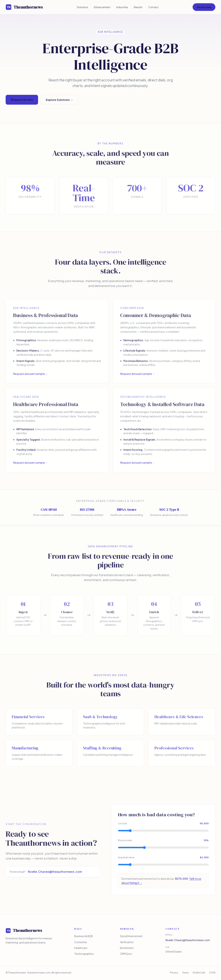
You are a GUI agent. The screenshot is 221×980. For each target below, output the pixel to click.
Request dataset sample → (30, 377)
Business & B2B (84, 936)
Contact (153, 7)
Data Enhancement (131, 936)
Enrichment (127, 948)
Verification (127, 942)
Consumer (81, 942)
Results (138, 7)
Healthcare (81, 948)
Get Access (204, 7)
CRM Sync (126, 954)
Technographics (84, 954)
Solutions (82, 7)
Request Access (22, 100)
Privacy (174, 973)
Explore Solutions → (59, 100)
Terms (186, 973)
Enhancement (102, 7)
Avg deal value (163, 859)
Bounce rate (163, 842)
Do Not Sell (199, 973)
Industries (122, 7)
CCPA (212, 973)
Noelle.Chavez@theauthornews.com (55, 873)
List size (163, 825)
